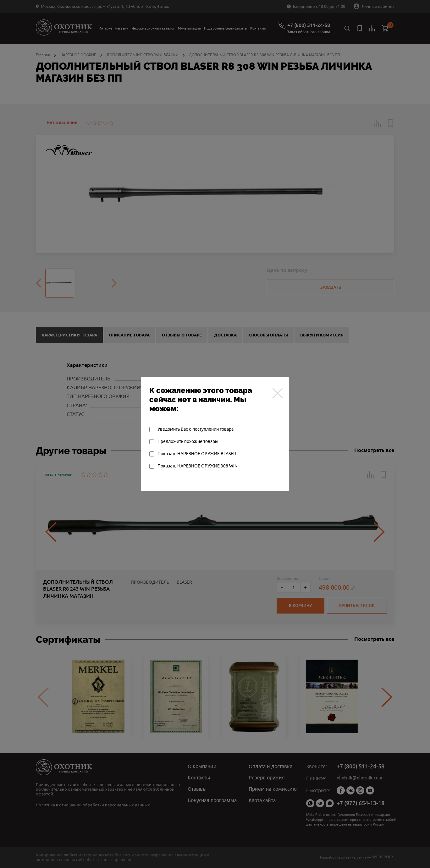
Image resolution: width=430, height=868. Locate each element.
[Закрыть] (278, 393)
